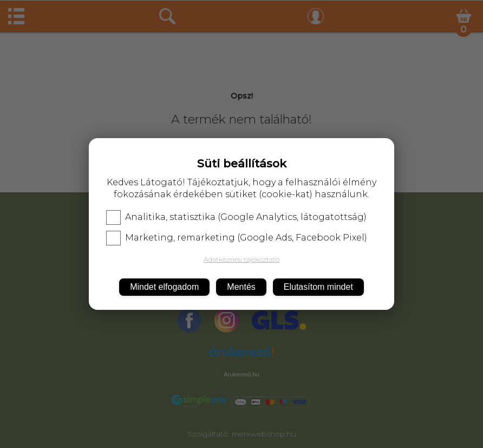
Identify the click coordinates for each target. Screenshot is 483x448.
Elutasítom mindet (318, 287)
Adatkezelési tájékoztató (241, 259)
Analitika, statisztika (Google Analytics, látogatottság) (236, 217)
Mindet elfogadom (164, 287)
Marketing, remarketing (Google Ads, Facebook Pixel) (237, 238)
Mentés (241, 287)
